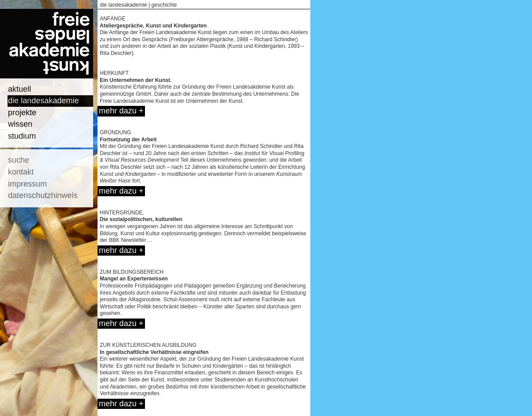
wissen (20, 124)
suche (19, 160)
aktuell (20, 89)
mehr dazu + (121, 111)
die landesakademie (43, 101)
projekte (22, 113)
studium (22, 136)
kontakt (21, 172)
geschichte (164, 5)
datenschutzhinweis (43, 195)
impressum (27, 184)
